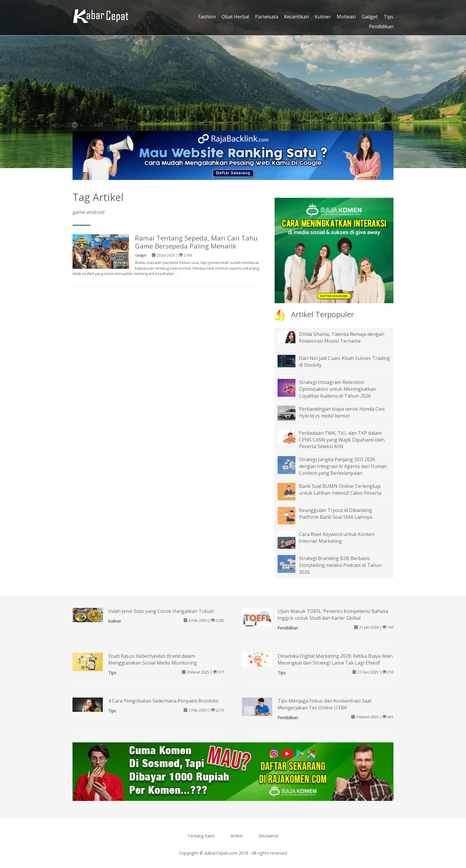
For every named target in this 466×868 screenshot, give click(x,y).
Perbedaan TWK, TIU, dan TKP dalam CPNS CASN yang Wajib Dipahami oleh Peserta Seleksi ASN (342, 440)
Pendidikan (381, 26)
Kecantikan (296, 17)
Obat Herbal (235, 17)
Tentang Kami (201, 836)
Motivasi (346, 17)
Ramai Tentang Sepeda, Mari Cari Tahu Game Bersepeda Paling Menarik (196, 242)
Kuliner (323, 17)
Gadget (370, 17)
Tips (389, 17)
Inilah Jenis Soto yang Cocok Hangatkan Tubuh (161, 611)
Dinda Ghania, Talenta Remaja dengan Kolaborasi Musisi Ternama (342, 337)
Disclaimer (269, 836)
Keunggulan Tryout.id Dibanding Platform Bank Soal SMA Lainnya (336, 514)
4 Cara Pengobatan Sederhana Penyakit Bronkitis (163, 701)
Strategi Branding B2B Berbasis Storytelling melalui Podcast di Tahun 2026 (340, 565)
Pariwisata (267, 17)
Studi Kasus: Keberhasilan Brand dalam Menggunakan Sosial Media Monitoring (153, 659)
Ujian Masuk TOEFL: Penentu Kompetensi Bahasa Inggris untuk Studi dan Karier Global (333, 615)
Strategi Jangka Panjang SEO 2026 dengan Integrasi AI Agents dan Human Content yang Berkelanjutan (343, 466)
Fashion (207, 17)
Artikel (237, 836)
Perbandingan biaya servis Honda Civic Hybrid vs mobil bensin (342, 412)
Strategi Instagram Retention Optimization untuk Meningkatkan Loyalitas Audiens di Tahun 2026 (338, 389)
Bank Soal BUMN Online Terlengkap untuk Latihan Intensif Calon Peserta (340, 490)
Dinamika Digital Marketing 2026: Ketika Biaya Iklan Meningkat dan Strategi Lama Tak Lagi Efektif (335, 659)
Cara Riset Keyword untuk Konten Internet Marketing (337, 538)
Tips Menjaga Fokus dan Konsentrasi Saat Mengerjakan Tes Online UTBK (325, 704)
